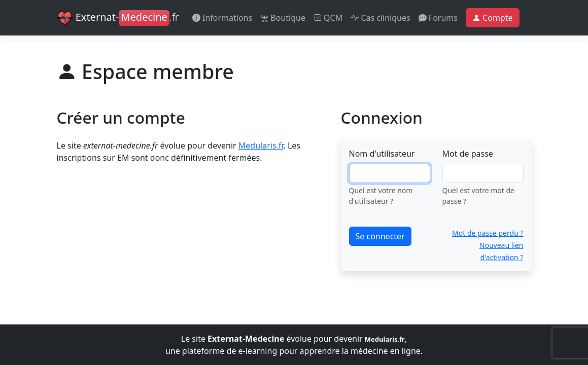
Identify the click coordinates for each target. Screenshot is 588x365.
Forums (438, 18)
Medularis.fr (261, 145)
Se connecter (380, 236)
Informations (222, 18)
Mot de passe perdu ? (488, 233)
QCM (328, 18)
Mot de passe (468, 154)
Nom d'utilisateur (382, 154)
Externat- (118, 18)
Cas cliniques (380, 18)
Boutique (283, 18)
